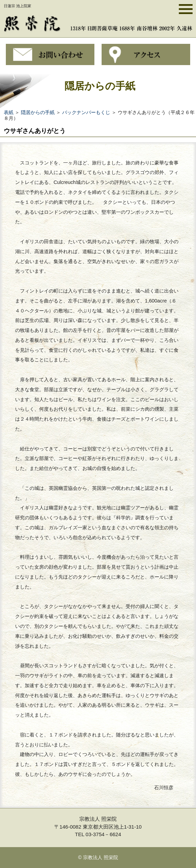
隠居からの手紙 (38, 112)
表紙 (9, 112)
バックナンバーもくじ (86, 112)
